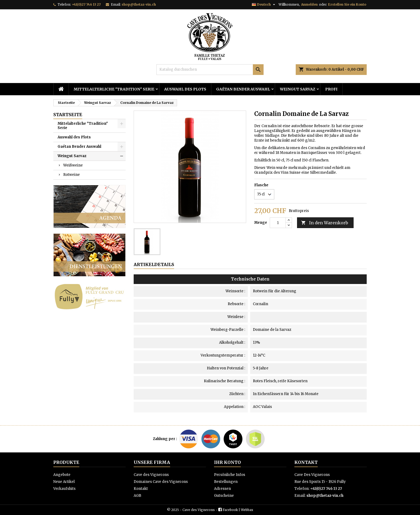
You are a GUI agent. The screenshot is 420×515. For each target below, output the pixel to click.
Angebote (62, 475)
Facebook (230, 510)
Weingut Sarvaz (298, 89)
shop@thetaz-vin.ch (139, 4)
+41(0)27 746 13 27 (86, 4)
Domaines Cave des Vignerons (161, 482)
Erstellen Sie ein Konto (347, 4)
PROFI (331, 89)
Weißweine (73, 165)
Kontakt (141, 489)
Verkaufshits (64, 489)
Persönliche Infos (230, 475)
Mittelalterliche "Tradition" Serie (114, 89)
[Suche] (210, 70)
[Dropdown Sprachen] (264, 5)
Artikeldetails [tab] (154, 264)
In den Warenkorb (325, 223)
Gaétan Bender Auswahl (243, 89)
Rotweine (72, 175)
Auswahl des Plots (185, 89)
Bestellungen (226, 482)
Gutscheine (224, 496)
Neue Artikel (64, 482)
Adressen (222, 489)
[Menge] (278, 223)
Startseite (68, 115)
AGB (137, 496)
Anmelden (309, 4)
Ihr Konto (227, 462)
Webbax (247, 510)
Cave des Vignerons (151, 475)
